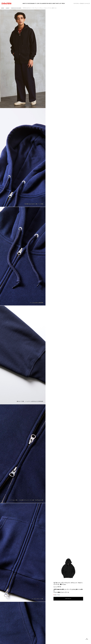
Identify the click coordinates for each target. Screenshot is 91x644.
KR (77, 3)
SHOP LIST (59, 3)
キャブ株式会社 (81, 3)
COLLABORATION (44, 3)
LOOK (38, 3)
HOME (3, 8)
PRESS (63, 3)
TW (76, 3)
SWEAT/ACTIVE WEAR (16, 8)
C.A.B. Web (86, 3)
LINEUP (54, 3)
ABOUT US (25, 3)
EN (74, 3)
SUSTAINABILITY (32, 3)
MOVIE (50, 3)
